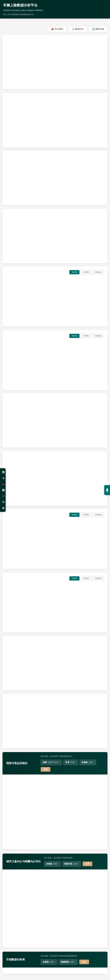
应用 (46, 769)
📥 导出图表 (57, 29)
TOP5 (86, 272)
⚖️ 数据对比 (78, 29)
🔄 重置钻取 (98, 29)
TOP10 (98, 272)
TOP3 (74, 272)
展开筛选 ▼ (107, 490)
